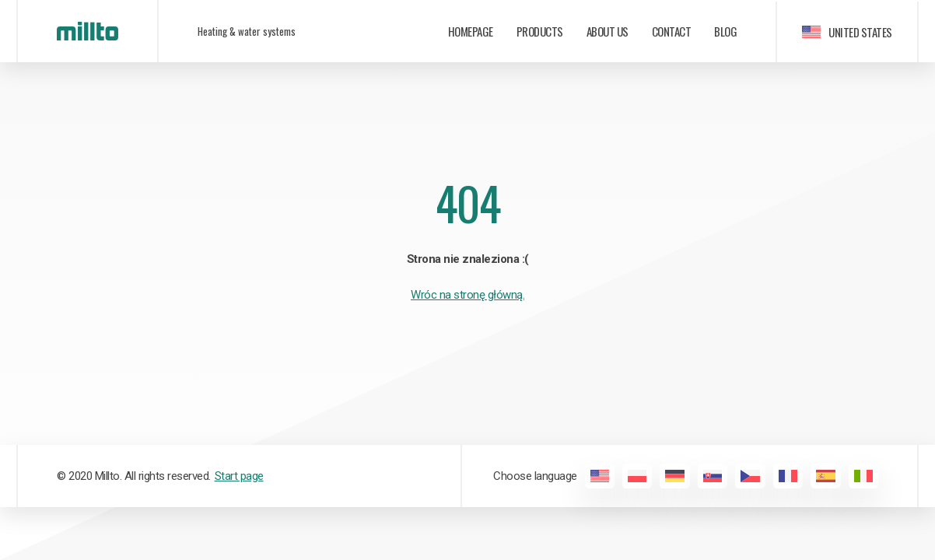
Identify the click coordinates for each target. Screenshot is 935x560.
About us (608, 31)
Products (540, 31)
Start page (239, 476)
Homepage (471, 31)
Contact (672, 31)
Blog (725, 31)
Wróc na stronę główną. (467, 295)
